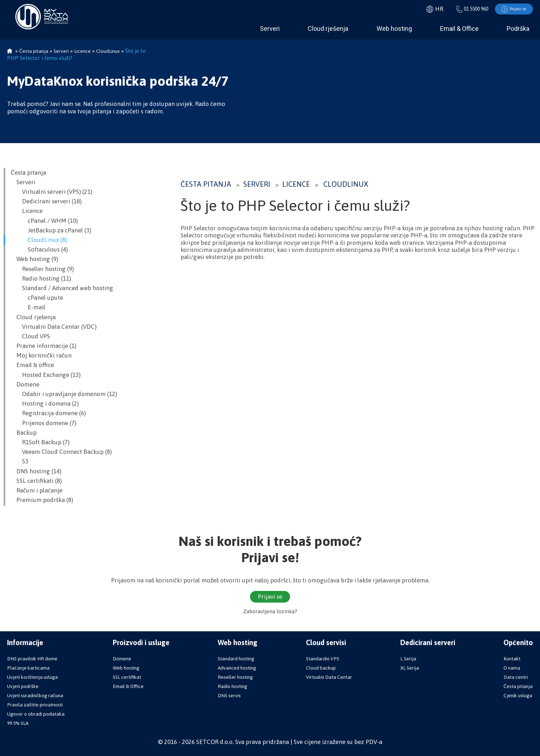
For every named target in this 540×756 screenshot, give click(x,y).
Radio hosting (232, 686)
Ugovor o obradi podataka (36, 714)
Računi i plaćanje (37, 491)
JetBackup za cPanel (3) (51, 231)
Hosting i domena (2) (45, 404)
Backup (24, 433)
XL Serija (410, 668)
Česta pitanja (206, 184)
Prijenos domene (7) (43, 423)
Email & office (32, 365)
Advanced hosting (237, 668)
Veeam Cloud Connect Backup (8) (61, 452)
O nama (512, 668)
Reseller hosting (235, 677)
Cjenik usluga (518, 695)
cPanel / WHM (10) (44, 221)
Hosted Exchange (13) (46, 375)
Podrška (518, 29)
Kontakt (512, 659)
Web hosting (394, 29)
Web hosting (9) (34, 259)
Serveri (270, 29)
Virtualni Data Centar (329, 677)
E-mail (28, 308)
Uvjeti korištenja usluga (32, 677)
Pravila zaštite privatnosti (35, 705)
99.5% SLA (18, 723)
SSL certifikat (127, 677)
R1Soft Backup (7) (40, 442)
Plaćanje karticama (28, 668)
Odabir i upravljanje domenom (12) (64, 394)
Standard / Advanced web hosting (62, 288)
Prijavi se (512, 9)
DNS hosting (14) (36, 471)
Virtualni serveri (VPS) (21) (51, 192)
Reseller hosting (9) (42, 269)
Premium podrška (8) (42, 500)
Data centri (516, 677)
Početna (10, 52)
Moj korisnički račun (41, 356)
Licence (296, 184)
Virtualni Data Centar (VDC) (54, 327)
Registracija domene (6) (48, 413)
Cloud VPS (30, 337)
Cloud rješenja (328, 29)
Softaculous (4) (39, 250)
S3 (20, 462)
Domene (25, 385)
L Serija (408, 659)
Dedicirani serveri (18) (46, 202)
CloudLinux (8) (39, 240)
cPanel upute (37, 298)
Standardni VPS (323, 659)
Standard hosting (236, 659)
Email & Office (459, 29)
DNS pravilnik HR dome (32, 659)
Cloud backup (321, 668)
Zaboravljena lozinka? (270, 612)
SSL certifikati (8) (36, 481)
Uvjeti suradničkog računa (35, 695)
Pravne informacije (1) (43, 346)
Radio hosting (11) (41, 279)
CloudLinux (346, 184)
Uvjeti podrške (23, 686)
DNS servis (229, 695)
